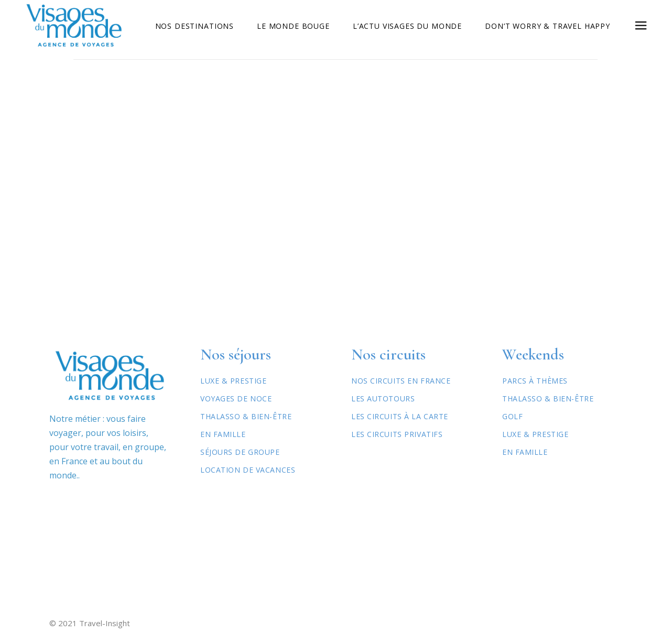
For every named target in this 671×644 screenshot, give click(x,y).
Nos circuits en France (401, 381)
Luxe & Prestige (233, 381)
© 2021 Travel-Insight (90, 623)
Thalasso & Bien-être (246, 416)
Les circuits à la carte (400, 416)
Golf (512, 416)
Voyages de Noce (236, 399)
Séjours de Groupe (240, 452)
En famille (525, 452)
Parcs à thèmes (535, 381)
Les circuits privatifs (397, 434)
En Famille (223, 434)
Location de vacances (248, 470)
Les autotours (383, 399)
